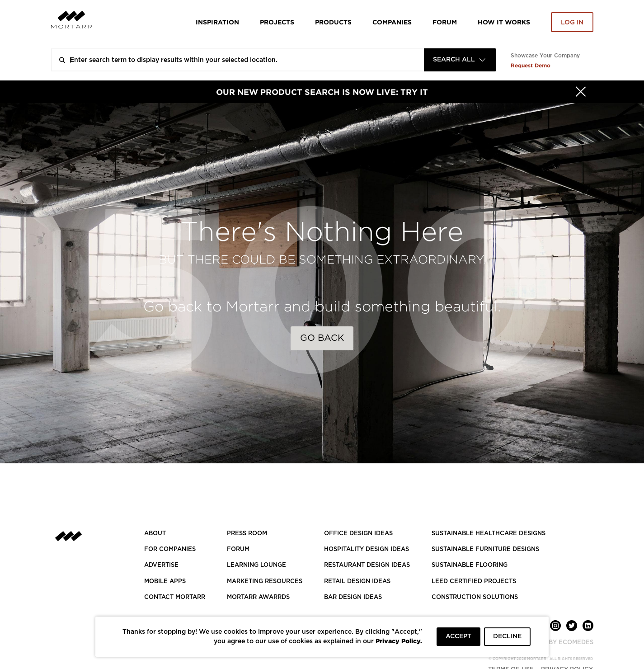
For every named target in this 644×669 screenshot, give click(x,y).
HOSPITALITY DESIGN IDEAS (367, 549)
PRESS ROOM (247, 534)
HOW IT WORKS (504, 22)
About (155, 534)
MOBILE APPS (165, 582)
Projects (277, 22)
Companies (392, 22)
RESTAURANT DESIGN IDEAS (367, 565)
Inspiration (217, 22)
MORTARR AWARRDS (258, 597)
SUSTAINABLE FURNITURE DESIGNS (485, 549)
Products (333, 22)
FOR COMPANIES (170, 549)
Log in (572, 23)
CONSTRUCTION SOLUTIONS (475, 597)
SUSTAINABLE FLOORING (470, 565)
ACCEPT (458, 636)
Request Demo (531, 65)
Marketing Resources (265, 582)
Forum (445, 22)
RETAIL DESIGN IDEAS (357, 582)
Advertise (161, 565)
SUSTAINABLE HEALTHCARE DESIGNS (489, 534)
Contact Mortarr (175, 597)
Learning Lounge (256, 565)
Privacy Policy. (399, 641)
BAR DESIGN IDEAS (353, 597)
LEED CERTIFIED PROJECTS (474, 582)
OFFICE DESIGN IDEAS (358, 534)
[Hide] (581, 92)
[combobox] (460, 60)
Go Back (322, 338)
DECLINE (507, 636)
